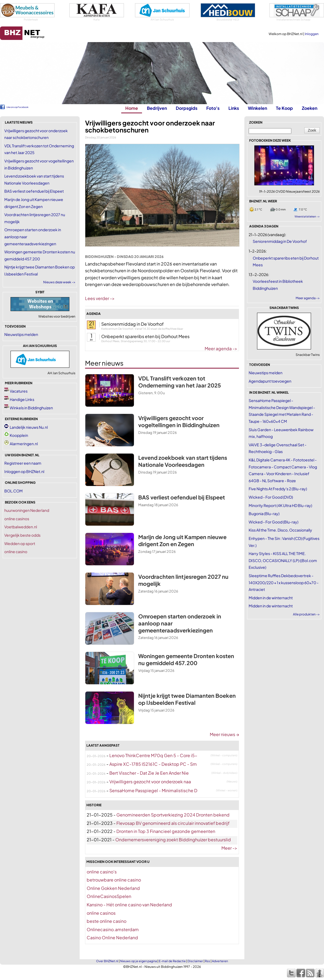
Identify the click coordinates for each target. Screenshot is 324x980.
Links (234, 108)
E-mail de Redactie (172, 961)
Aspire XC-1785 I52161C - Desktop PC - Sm (153, 764)
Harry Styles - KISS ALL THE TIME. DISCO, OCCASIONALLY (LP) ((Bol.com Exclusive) (283, 560)
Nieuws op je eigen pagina (139, 961)
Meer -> (229, 848)
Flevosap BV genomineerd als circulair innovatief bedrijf (173, 823)
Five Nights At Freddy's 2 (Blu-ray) (278, 489)
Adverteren (220, 961)
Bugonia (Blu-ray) (264, 513)
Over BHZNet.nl (107, 961)
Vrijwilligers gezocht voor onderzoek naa (150, 782)
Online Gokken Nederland (113, 888)
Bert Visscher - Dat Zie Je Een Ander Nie (149, 773)
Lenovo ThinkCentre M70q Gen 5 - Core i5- (153, 755)
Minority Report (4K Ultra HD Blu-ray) (280, 505)
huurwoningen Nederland (27, 510)
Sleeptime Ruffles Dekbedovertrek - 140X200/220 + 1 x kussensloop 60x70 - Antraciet (284, 582)
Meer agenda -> (221, 348)
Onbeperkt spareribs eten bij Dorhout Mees (145, 336)
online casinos (17, 519)
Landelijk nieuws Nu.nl (29, 427)
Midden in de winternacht (271, 598)
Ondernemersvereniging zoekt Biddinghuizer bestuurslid (173, 840)
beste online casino (107, 921)
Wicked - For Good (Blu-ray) (274, 522)
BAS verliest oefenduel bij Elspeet (34, 191)
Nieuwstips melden (21, 334)
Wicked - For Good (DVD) (271, 497)
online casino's (102, 872)
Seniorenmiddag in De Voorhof (132, 324)
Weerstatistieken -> (307, 216)
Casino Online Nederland (112, 938)
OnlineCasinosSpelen (109, 896)
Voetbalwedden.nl (21, 527)
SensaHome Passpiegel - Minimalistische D (153, 790)
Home (132, 108)
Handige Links (22, 399)
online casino (16, 552)
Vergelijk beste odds (22, 535)
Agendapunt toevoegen (270, 381)
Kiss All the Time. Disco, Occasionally (280, 530)
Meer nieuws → (224, 734)
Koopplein (19, 435)
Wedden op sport (20, 543)
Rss (207, 961)
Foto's (213, 108)
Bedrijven (157, 108)
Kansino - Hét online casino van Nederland (129, 905)
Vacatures (19, 391)
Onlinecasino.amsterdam (113, 929)
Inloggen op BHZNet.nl (24, 471)
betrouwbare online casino (114, 880)
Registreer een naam (23, 463)
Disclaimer (195, 961)
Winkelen (257, 108)
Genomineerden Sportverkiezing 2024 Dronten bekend (173, 815)
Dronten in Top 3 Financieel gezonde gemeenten (166, 831)
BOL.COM (13, 491)
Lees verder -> (100, 298)
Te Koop (284, 108)
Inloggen (312, 34)
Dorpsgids (187, 108)
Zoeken (310, 108)
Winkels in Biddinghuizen (31, 408)
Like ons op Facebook (17, 107)
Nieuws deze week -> (59, 282)
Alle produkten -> (306, 614)
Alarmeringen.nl (24, 444)
